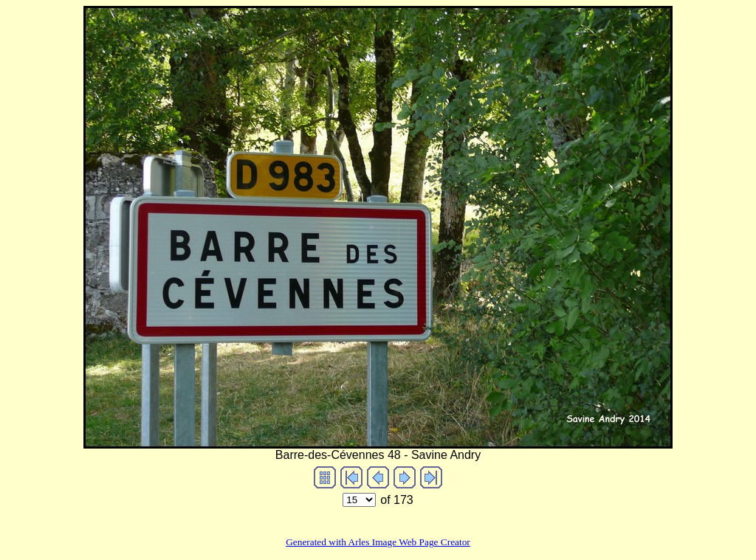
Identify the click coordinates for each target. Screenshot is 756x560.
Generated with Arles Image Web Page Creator (378, 542)
